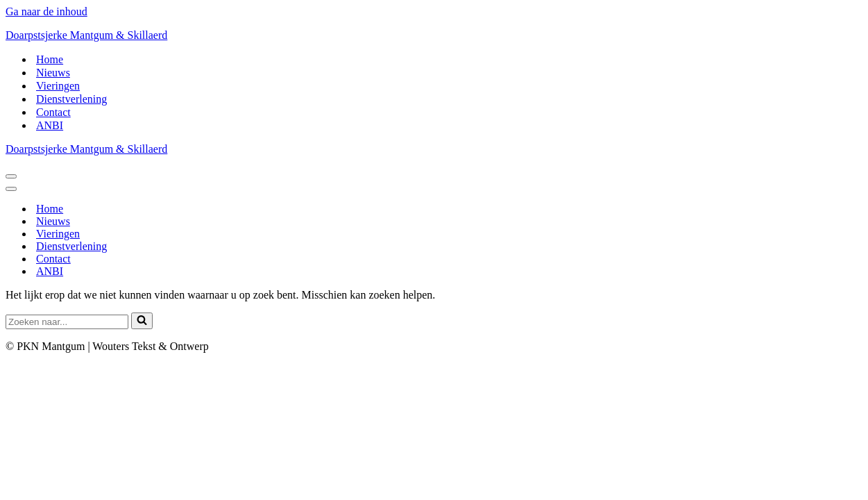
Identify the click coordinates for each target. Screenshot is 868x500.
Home (50, 59)
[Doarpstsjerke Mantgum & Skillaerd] (434, 35)
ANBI (50, 125)
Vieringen (58, 86)
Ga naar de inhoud (46, 11)
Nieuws (53, 73)
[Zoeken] (67, 322)
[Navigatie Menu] (11, 176)
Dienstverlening (71, 99)
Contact (53, 112)
